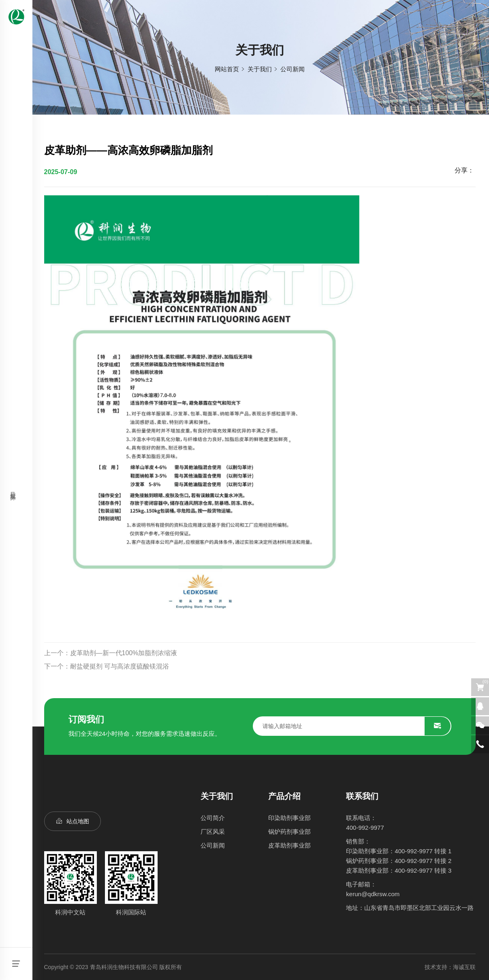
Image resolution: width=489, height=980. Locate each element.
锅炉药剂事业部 (289, 832)
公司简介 (213, 818)
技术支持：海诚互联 (450, 967)
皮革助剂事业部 (289, 845)
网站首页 (227, 69)
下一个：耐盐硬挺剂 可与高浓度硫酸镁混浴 (107, 681)
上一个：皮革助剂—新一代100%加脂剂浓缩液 (111, 668)
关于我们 (260, 69)
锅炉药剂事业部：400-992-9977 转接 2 (399, 861)
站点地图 (78, 821)
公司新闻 (293, 69)
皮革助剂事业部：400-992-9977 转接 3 (399, 870)
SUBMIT (438, 726)
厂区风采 (213, 832)
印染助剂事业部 (289, 818)
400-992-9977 (365, 828)
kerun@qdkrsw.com (373, 894)
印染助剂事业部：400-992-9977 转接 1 (399, 851)
